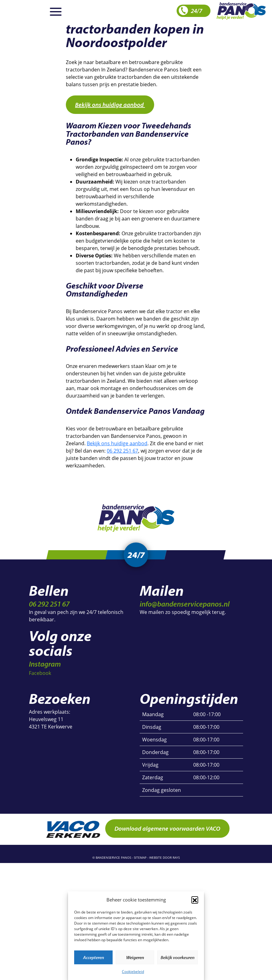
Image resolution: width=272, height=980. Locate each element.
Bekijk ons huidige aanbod (110, 105)
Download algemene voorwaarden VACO (167, 831)
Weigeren (135, 957)
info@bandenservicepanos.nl (185, 607)
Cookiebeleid (133, 972)
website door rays (164, 861)
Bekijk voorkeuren (178, 957)
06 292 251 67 (122, 451)
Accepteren (94, 957)
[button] (195, 900)
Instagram (45, 667)
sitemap (140, 861)
